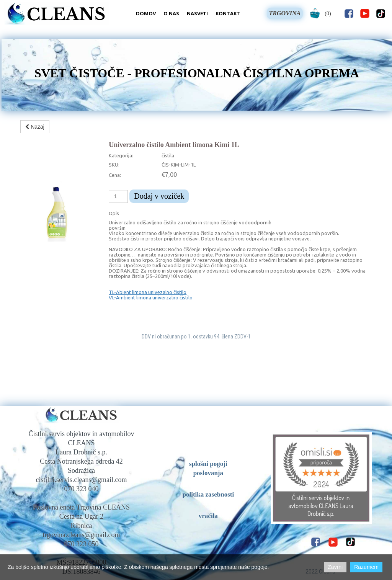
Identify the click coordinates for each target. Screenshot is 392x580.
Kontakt (228, 13)
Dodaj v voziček (159, 196)
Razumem (366, 567)
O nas (171, 13)
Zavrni (335, 567)
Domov (146, 13)
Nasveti (197, 13)
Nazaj (35, 127)
